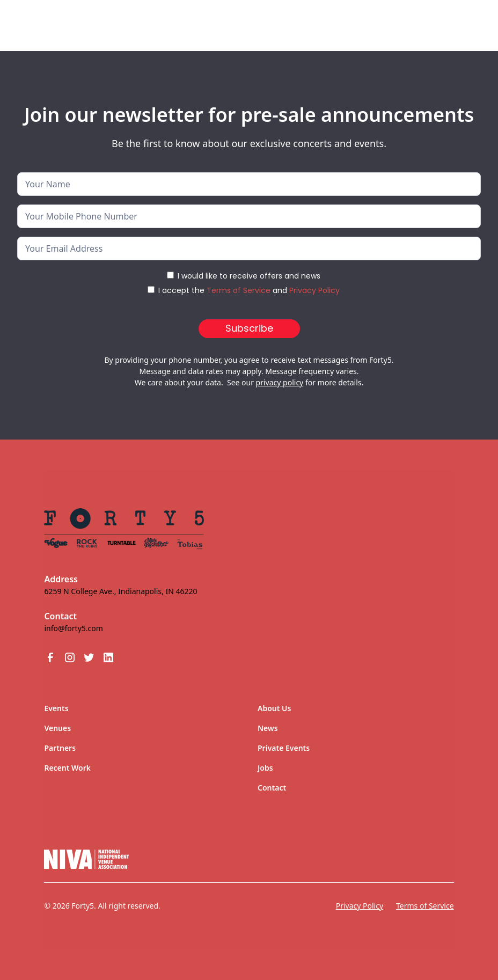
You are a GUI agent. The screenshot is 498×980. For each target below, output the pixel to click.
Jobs (265, 768)
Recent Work (67, 768)
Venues (57, 728)
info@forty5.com (73, 628)
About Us (274, 708)
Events (56, 708)
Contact (272, 788)
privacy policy (280, 382)
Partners (60, 748)
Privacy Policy (314, 290)
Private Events (284, 748)
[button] (457, 21)
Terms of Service (239, 290)
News (268, 728)
